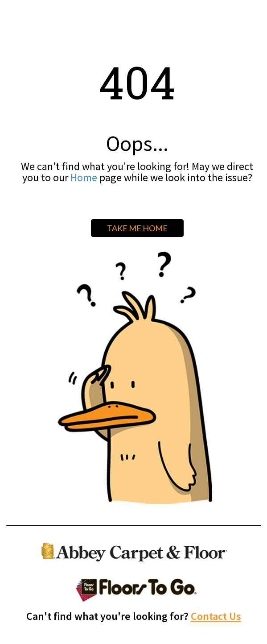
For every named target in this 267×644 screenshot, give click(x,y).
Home (84, 177)
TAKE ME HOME (137, 228)
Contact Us (216, 616)
